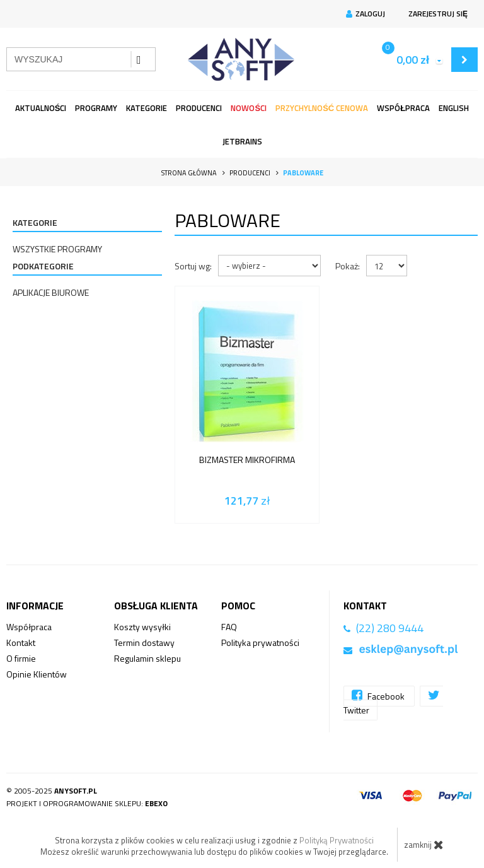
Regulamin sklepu (147, 658)
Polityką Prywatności (337, 840)
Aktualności (41, 108)
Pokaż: (348, 266)
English (454, 108)
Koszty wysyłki (142, 627)
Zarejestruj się (436, 14)
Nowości (249, 108)
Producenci (199, 108)
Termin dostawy (144, 642)
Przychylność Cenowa (322, 108)
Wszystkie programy (57, 249)
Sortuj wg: (193, 266)
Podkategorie (43, 266)
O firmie (21, 658)
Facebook (379, 695)
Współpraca (403, 108)
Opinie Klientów (37, 674)
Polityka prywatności (260, 642)
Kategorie (147, 108)
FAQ (229, 627)
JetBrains (242, 141)
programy (96, 108)
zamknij (424, 845)
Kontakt (21, 642)
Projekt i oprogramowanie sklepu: (87, 803)
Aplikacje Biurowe (51, 292)
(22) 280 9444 (390, 628)
